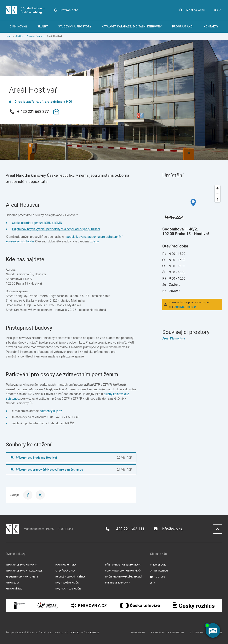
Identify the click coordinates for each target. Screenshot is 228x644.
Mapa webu (138, 633)
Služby (19, 36)
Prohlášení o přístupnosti (168, 633)
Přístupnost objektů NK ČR (123, 565)
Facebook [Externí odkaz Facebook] (158, 565)
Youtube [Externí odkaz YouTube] (158, 577)
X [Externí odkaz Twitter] (153, 583)
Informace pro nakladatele (24, 571)
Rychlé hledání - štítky (70, 577)
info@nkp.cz (168, 529)
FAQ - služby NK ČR (67, 583)
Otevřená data (65, 571)
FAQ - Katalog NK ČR (68, 589)
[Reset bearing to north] (217, 199)
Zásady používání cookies (206, 633)
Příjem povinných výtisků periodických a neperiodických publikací (56, 229)
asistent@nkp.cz (51, 411)
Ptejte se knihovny (118, 583)
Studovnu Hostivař (185, 307)
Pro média (12, 583)
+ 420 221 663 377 (29, 112)
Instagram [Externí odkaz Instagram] (159, 571)
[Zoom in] (217, 188)
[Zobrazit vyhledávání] (192, 10)
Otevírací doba (69, 10)
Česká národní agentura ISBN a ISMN (37, 223)
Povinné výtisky (66, 565)
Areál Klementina (174, 338)
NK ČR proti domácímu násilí (123, 577)
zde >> (95, 241)
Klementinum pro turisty (22, 577)
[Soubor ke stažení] (71, 458)
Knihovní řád (14, 589)
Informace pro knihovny (22, 565)
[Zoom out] (217, 194)
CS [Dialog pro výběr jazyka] (218, 10)
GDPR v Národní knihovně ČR (123, 571)
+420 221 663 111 (125, 529)
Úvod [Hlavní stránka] (9, 36)
